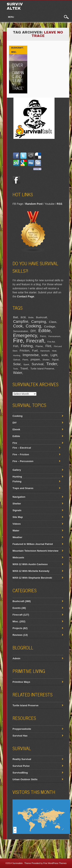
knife (45, 355)
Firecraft (35, 341)
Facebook (16, 180)
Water (18, 373)
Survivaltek (15, 6)
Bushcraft (17, 48)
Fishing (27, 346)
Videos (17, 524)
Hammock (45, 351)
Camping (38, 322)
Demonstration (20, 331)
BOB (23, 317)
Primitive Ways (21, 682)
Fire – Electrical (22, 448)
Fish (16, 346)
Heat (54, 351)
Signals (17, 510)
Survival (37, 364)
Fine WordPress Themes (55, 863)
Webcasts (18, 557)
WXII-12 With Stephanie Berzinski (32, 578)
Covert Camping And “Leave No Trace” (18, 77)
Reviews (17, 635)
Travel (24, 368)
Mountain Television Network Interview (35, 551)
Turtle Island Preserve (42, 369)
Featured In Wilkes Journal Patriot (33, 544)
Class (53, 322)
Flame (39, 346)
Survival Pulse (21, 766)
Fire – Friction (21, 454)
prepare (35, 359)
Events (17, 608)
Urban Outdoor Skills (25, 779)
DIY (33, 331)
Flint (48, 346)
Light (54, 355)
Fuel (35, 350)
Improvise (31, 355)
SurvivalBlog (20, 773)
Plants (25, 360)
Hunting (17, 355)
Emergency (25, 335)
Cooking (33, 326)
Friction (24, 350)
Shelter (46, 360)
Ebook (16, 429)
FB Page (18, 204)
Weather (17, 537)
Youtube (50, 204)
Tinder (52, 364)
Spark (26, 364)
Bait (15, 317)
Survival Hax (20, 736)
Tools (15, 369)
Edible (45, 330)
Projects (17, 628)
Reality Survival (22, 759)
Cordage (49, 326)
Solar (17, 364)
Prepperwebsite (22, 729)
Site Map (18, 517)
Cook (18, 326)
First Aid (51, 342)
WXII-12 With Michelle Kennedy (31, 571)
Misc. (14, 52)
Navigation (19, 497)
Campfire (21, 321)
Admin (16, 658)
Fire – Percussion (23, 461)
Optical (16, 360)
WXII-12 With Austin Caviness (30, 564)
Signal (55, 360)
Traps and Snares (23, 488)
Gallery (17, 470)
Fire (18, 340)
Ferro (43, 336)
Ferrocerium (54, 336)
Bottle (31, 317)
